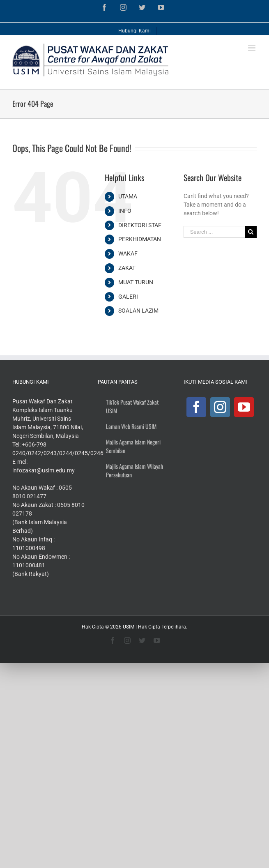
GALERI (128, 297)
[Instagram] (220, 407)
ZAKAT (127, 268)
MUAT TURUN (136, 282)
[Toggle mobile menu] (252, 48)
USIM (129, 627)
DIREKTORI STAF (140, 225)
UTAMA (128, 196)
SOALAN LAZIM (138, 311)
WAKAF (128, 253)
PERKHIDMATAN (140, 239)
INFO (125, 211)
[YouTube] (244, 407)
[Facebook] (196, 407)
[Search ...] (214, 232)
